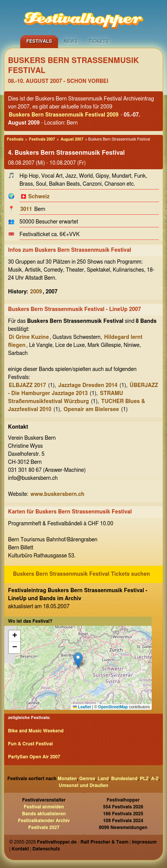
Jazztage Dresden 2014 (88, 385)
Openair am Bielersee (91, 410)
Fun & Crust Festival (31, 744)
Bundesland (124, 779)
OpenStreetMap (113, 707)
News (71, 41)
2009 (36, 292)
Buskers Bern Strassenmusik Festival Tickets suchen (81, 574)
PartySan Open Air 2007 (34, 757)
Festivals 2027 (44, 828)
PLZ (144, 779)
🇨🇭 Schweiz (35, 197)
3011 (26, 209)
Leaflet (82, 707)
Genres (87, 779)
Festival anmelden (44, 807)
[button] (78, 660)
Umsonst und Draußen (83, 785)
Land (103, 779)
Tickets (99, 41)
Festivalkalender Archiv (44, 821)
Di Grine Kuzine (29, 337)
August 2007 (72, 139)
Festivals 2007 (42, 139)
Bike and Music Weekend (36, 731)
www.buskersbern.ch (57, 494)
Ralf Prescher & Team (104, 842)
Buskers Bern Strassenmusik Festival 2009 (64, 115)
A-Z (155, 779)
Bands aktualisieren (44, 814)
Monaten (67, 779)
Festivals (39, 41)
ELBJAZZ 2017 (27, 385)
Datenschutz (46, 849)
